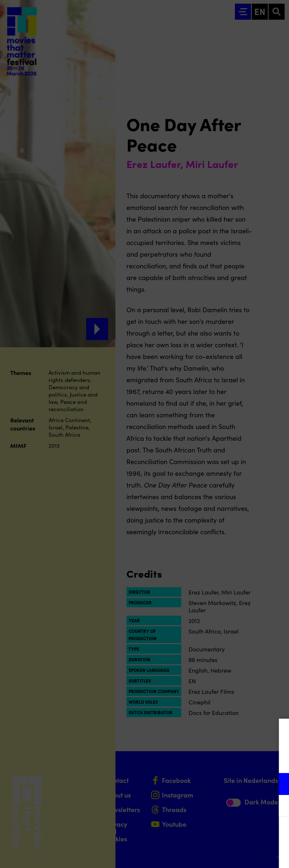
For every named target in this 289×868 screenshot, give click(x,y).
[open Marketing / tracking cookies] (277, 807)
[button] (220, 784)
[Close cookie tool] (278, 732)
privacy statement (198, 760)
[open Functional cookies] (277, 785)
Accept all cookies (227, 833)
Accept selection (227, 854)
